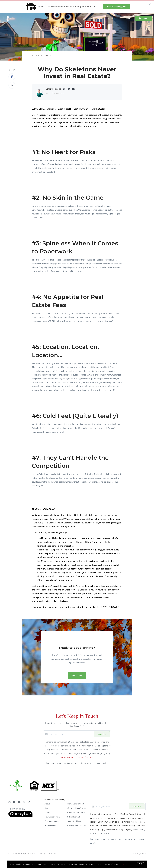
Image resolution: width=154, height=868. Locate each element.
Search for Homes (75, 821)
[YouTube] (19, 802)
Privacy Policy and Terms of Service (77, 757)
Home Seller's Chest (76, 804)
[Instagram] (24, 802)
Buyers (88, 18)
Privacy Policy (140, 853)
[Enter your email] (71, 734)
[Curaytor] (20, 816)
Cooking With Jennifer (77, 825)
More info (123, 864)
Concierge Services (52, 821)
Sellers (100, 18)
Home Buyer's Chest (53, 825)
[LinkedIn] (14, 802)
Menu (126, 18)
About (47, 804)
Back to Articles (43, 56)
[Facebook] (10, 802)
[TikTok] (29, 802)
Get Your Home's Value (77, 808)
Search (111, 18)
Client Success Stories (76, 812)
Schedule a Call (74, 817)
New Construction (52, 817)
